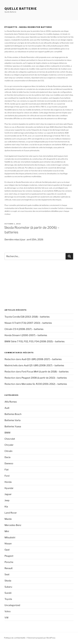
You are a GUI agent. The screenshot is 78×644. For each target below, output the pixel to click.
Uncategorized (12, 605)
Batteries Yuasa (13, 426)
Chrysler (9, 445)
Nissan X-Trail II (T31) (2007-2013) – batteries (28, 323)
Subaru (8, 587)
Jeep (7, 500)
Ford (7, 476)
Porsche (9, 562)
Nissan (8, 544)
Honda (8, 482)
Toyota (8, 599)
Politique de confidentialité (15, 638)
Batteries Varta (13, 420)
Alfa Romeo (11, 402)
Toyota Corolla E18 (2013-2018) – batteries (27, 317)
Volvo (8, 611)
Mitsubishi (10, 537)
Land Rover (11, 513)
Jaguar (8, 494)
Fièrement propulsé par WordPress (41, 638)
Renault (9, 568)
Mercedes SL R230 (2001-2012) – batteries (44, 384)
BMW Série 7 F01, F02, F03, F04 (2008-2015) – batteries (35, 341)
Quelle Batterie (21, 9)
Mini (7, 531)
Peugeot (9, 556)
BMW (8, 433)
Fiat (7, 470)
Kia (6, 507)
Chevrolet (10, 439)
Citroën (8, 451)
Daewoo (9, 463)
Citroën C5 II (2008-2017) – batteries (24, 329)
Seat (7, 574)
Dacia (7, 457)
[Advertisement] (39, 284)
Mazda (8, 519)
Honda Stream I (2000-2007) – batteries (26, 335)
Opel (7, 550)
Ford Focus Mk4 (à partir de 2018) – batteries (45, 372)
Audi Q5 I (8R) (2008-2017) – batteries (42, 359)
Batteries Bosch (13, 414)
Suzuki (8, 593)
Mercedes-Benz (13, 525)
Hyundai (9, 488)
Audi (7, 408)
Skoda (8, 581)
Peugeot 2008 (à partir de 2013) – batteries (44, 378)
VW (7, 618)
